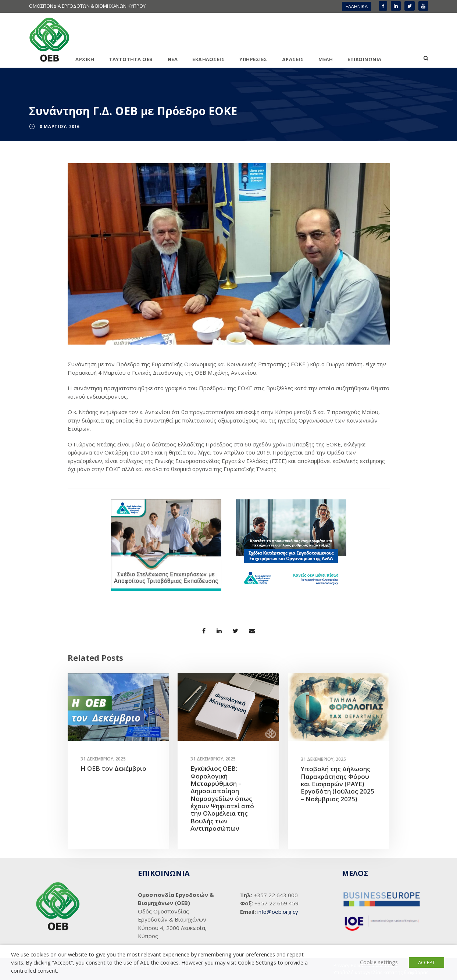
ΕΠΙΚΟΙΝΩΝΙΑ (365, 59)
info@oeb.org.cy (278, 912)
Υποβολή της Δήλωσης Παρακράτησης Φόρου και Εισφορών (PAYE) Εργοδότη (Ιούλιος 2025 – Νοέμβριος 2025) (338, 784)
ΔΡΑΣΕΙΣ (293, 59)
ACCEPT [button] (426, 962)
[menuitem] (357, 6)
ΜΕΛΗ (326, 59)
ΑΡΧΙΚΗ (85, 59)
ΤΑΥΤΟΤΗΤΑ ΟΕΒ (131, 59)
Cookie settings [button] (379, 962)
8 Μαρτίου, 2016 (60, 126)
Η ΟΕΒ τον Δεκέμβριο (113, 768)
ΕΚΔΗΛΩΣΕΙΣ (208, 59)
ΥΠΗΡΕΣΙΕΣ (253, 59)
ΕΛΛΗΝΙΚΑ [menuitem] (357, 6)
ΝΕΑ (173, 59)
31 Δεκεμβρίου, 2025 (103, 759)
